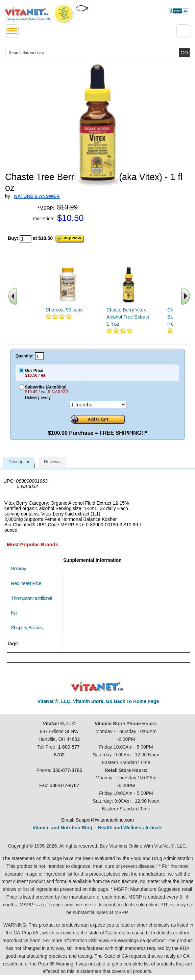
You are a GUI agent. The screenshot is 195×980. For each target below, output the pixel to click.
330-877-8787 (64, 785)
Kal (14, 613)
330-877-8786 (67, 770)
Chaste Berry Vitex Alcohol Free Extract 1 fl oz (128, 317)
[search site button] (184, 53)
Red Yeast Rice (26, 583)
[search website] (97, 53)
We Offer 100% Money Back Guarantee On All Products (64, 14)
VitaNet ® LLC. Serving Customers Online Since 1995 (28, 14)
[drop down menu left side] (12, 31)
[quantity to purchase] (26, 239)
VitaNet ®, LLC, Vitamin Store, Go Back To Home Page (98, 701)
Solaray (18, 568)
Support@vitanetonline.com (105, 820)
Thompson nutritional (31, 598)
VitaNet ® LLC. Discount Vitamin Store (97, 686)
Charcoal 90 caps (64, 310)
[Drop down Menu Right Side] (183, 31)
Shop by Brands (28, 627)
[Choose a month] (98, 405)
